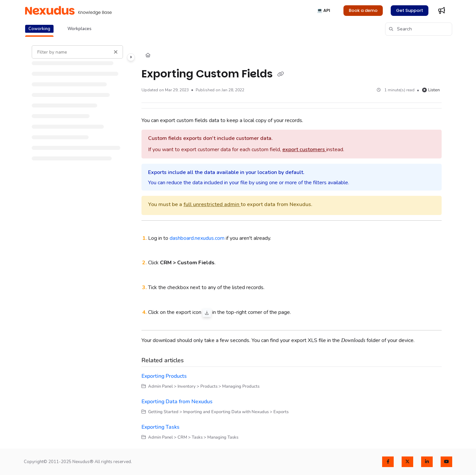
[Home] (148, 56)
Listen (431, 90)
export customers (304, 150)
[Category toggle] (131, 57)
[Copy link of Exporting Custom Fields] (281, 74)
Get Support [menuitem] (410, 10)
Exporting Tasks (160, 427)
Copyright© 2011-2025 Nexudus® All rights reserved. (78, 462)
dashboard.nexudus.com (197, 238)
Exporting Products (164, 376)
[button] (68, 11)
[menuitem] (442, 11)
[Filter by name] (77, 52)
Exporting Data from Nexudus (177, 402)
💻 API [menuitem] (324, 10)
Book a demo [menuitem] (363, 10)
